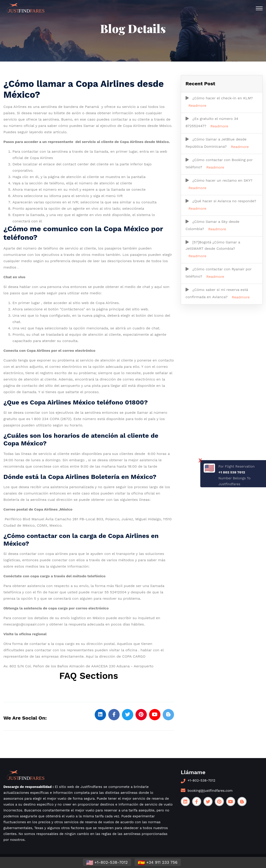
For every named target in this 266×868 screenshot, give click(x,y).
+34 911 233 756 (158, 863)
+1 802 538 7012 (232, 472)
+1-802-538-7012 (202, 780)
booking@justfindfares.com (210, 791)
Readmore (197, 106)
